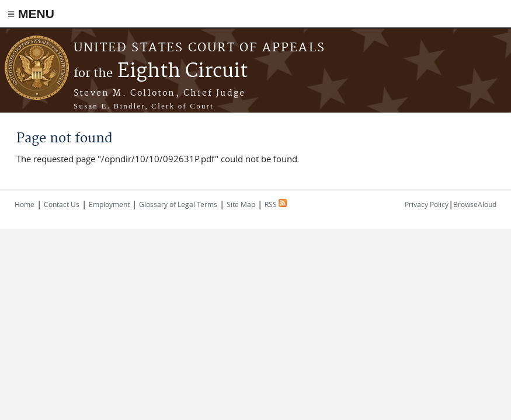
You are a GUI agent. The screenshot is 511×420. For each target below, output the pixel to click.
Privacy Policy (427, 204)
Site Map (241, 204)
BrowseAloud (475, 204)
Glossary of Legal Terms (178, 204)
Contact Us (62, 204)
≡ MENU (31, 14)
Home (25, 204)
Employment (109, 204)
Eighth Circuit (161, 71)
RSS (276, 204)
